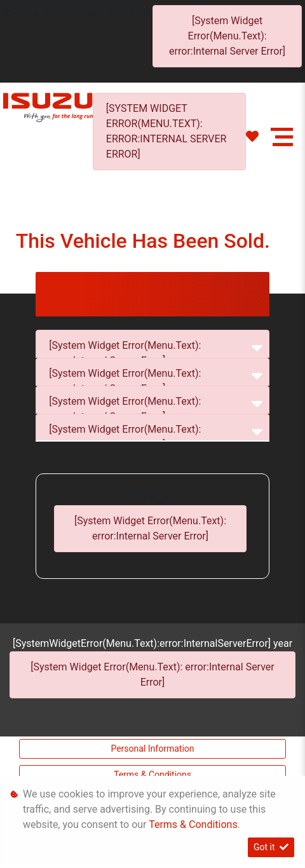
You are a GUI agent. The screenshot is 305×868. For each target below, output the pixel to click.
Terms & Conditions (152, 775)
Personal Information (152, 749)
